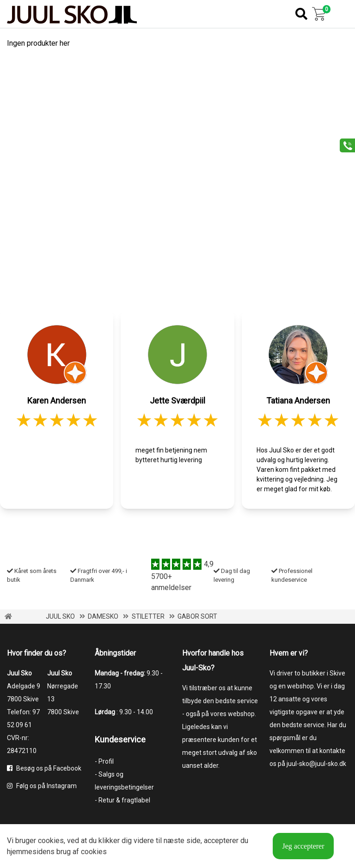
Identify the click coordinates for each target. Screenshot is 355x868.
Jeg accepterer (303, 846)
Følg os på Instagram (42, 786)
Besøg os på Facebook (44, 768)
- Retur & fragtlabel (122, 800)
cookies (51, 841)
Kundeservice (120, 739)
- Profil (104, 761)
